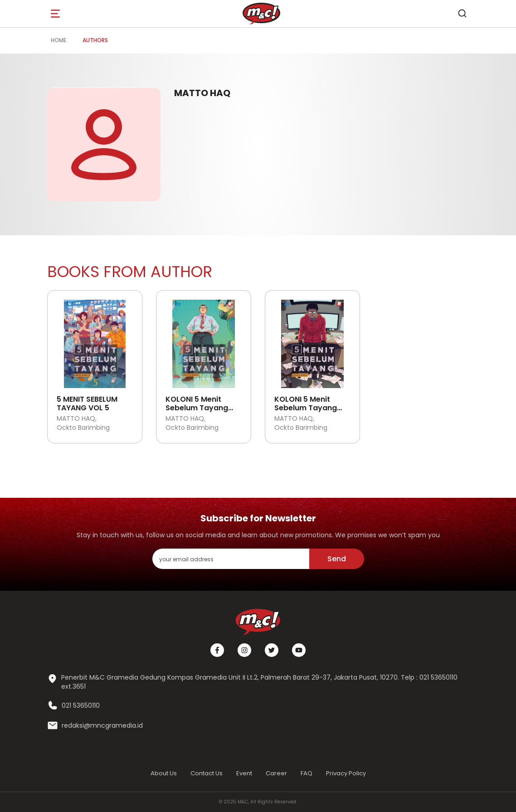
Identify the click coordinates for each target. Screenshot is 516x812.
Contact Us (207, 773)
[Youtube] (299, 650)
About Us (164, 773)
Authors (95, 40)
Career (276, 773)
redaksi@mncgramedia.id (102, 726)
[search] (462, 14)
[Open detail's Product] (95, 340)
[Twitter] (272, 650)
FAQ (307, 773)
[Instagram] (244, 650)
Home (58, 40)
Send (337, 559)
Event (244, 773)
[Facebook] (217, 650)
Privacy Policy (346, 773)
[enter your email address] (231, 559)
